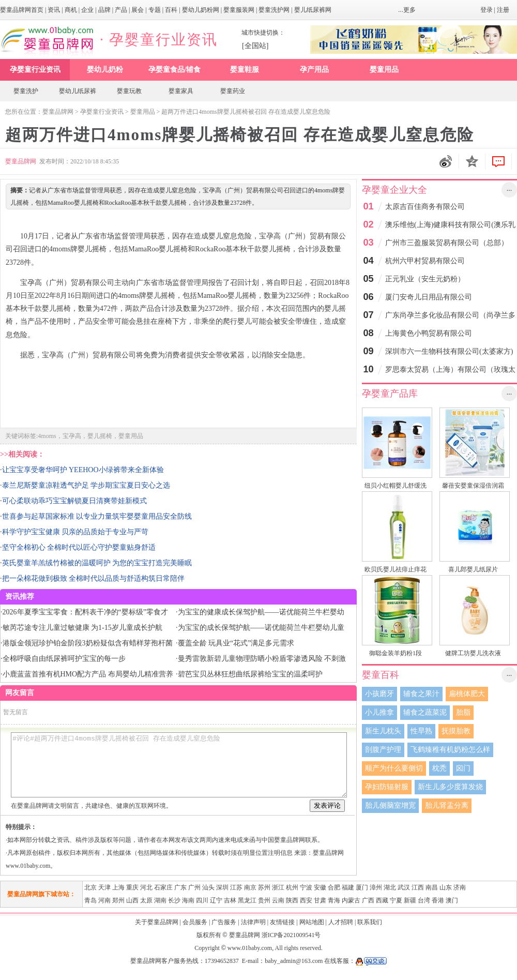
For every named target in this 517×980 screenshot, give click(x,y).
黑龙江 (247, 900)
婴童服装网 (239, 10)
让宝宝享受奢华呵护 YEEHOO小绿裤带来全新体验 (83, 470)
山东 (446, 887)
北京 (90, 887)
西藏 (382, 900)
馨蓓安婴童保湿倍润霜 (473, 486)
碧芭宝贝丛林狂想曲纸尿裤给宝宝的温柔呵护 (250, 674)
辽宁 (216, 900)
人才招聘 (341, 922)
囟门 (463, 768)
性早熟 (421, 731)
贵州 (264, 900)
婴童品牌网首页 (22, 10)
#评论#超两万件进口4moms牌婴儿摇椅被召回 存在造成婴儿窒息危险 (179, 765)
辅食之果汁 (421, 694)
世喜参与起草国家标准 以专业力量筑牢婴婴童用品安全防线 (97, 516)
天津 (104, 887)
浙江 (278, 887)
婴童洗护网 (274, 10)
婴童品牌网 (58, 112)
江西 (418, 887)
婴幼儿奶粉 (105, 70)
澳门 (452, 900)
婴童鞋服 (245, 70)
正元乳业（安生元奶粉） (425, 279)
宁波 (306, 887)
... (510, 189)
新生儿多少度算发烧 (450, 787)
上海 (118, 887)
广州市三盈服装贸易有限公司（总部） (447, 243)
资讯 (54, 10)
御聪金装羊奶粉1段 (396, 653)
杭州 (292, 887)
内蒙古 (351, 900)
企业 (87, 10)
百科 (171, 10)
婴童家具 (181, 91)
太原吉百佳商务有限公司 (425, 207)
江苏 (236, 887)
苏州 (264, 887)
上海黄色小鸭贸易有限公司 (429, 333)
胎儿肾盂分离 (447, 805)
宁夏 (396, 900)
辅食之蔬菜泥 (425, 712)
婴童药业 (233, 91)
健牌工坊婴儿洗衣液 (473, 653)
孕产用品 (314, 70)
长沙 (174, 900)
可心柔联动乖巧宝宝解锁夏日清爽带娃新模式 (74, 501)
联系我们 (370, 922)
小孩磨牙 (379, 694)
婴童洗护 (26, 91)
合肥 (334, 887)
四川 (202, 900)
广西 (368, 900)
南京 (250, 887)
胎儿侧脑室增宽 (390, 805)
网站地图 (312, 922)
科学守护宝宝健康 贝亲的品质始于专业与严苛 (75, 532)
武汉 (404, 887)
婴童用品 (384, 70)
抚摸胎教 (456, 731)
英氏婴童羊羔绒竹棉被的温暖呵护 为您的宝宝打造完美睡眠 (97, 563)
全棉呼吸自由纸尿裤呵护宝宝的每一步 (64, 659)
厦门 (362, 887)
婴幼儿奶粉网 (201, 10)
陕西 (292, 900)
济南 (460, 887)
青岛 (90, 900)
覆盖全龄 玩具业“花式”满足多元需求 (236, 643)
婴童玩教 (129, 91)
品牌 (104, 10)
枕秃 (439, 768)
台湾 (424, 900)
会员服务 (195, 922)
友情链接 (282, 922)
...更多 (407, 10)
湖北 (390, 887)
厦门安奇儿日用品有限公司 (429, 297)
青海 (334, 900)
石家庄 (163, 887)
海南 (188, 900)
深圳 (222, 887)
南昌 (432, 887)
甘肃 (320, 900)
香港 (438, 900)
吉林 (230, 900)
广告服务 (224, 922)
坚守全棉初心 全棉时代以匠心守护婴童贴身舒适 (79, 547)
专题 (155, 10)
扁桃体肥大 (467, 694)
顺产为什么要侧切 (394, 768)
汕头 (208, 887)
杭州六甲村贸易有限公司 (425, 261)
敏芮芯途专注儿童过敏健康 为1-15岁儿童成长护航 (82, 628)
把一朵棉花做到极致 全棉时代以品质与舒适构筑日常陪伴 (94, 578)
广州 (194, 887)
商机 (71, 10)
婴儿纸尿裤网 (313, 10)
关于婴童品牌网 (157, 922)
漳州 (376, 887)
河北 (146, 887)
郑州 (118, 900)
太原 (146, 900)
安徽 (320, 887)
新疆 (410, 900)
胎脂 (463, 712)
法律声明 (253, 922)
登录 (486, 10)
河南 (104, 900)
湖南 (160, 900)
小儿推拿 (379, 712)
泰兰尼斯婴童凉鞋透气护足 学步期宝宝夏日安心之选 (86, 485)
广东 (180, 887)
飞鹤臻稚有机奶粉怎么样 (450, 750)
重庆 (132, 887)
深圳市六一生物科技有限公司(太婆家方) (449, 351)
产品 (121, 10)
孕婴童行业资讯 (35, 70)
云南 (278, 900)
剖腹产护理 (383, 750)
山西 (132, 900)
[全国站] (255, 46)
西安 (306, 900)
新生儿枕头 (383, 731)
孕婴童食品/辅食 (175, 70)
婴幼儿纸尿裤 (78, 91)
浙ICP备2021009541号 (291, 935)
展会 (138, 10)
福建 (348, 887)
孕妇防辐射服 (387, 787)
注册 (503, 10)
